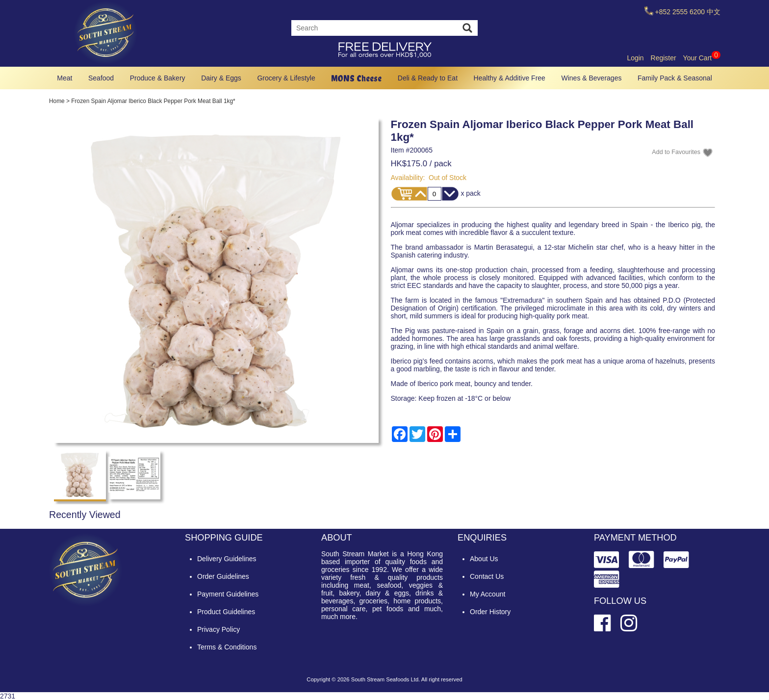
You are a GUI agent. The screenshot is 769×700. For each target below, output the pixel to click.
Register (664, 58)
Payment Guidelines (228, 594)
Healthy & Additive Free (510, 78)
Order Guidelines (223, 576)
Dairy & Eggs (221, 78)
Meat (64, 78)
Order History (490, 612)
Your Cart (702, 58)
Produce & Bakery (158, 78)
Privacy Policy (218, 629)
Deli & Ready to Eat (428, 78)
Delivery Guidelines (227, 559)
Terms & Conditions (227, 647)
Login (635, 58)
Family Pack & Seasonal (675, 78)
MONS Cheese (356, 78)
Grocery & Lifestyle (286, 78)
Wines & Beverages (591, 78)
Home (57, 101)
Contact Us (487, 576)
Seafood (101, 78)
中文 (714, 12)
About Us (484, 559)
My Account (487, 594)
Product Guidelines (226, 612)
